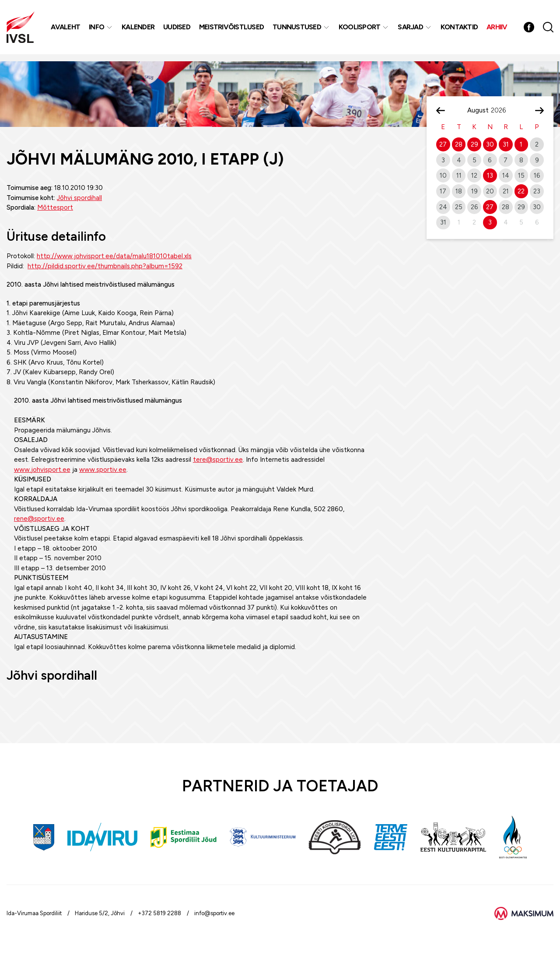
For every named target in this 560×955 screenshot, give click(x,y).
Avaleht (67, 30)
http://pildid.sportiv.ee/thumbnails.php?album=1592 (105, 266)
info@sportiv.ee (214, 913)
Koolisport (361, 30)
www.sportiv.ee (103, 470)
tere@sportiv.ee (218, 460)
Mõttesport (55, 207)
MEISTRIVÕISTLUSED (233, 30)
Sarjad (412, 30)
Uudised (178, 30)
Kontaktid (460, 30)
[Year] (502, 110)
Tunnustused (298, 30)
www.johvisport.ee (42, 470)
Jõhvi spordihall (79, 198)
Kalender (139, 30)
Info (98, 30)
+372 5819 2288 (159, 913)
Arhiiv (498, 30)
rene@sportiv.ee (39, 519)
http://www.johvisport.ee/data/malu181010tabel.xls (114, 256)
